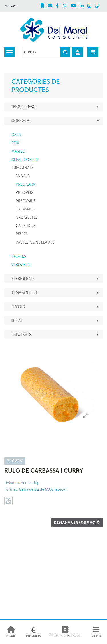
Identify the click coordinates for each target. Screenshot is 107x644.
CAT (14, 6)
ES (6, 6)
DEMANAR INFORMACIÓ (77, 523)
